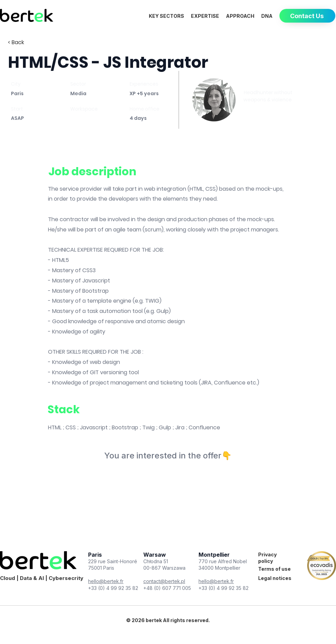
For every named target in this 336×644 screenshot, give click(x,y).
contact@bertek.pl (164, 581)
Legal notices (275, 578)
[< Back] (32, 43)
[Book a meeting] (268, 113)
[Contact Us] (307, 16)
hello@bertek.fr (106, 581)
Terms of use (274, 569)
